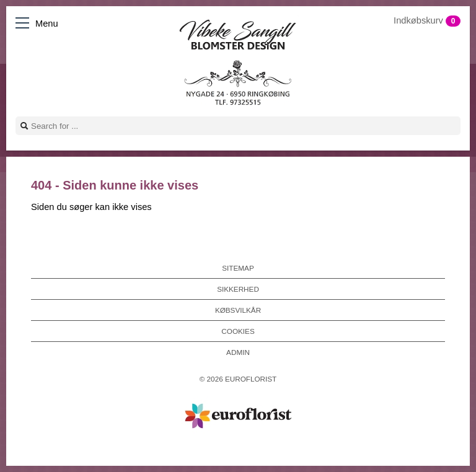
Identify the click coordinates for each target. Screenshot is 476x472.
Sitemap (238, 268)
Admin (238, 352)
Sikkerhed (238, 289)
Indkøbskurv (427, 20)
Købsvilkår (238, 310)
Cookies (238, 331)
